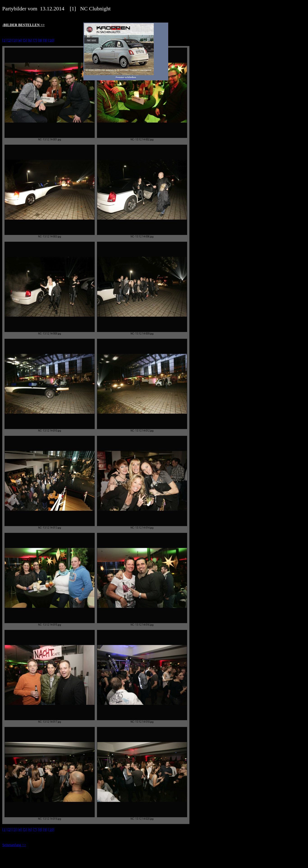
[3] (15, 40)
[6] (30, 40)
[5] (25, 40)
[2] (10, 40)
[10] (51, 40)
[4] (20, 40)
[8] (40, 40)
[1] (4, 40)
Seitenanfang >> (14, 845)
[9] (45, 40)
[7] (35, 40)
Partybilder (14, 9)
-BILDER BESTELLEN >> (23, 25)
